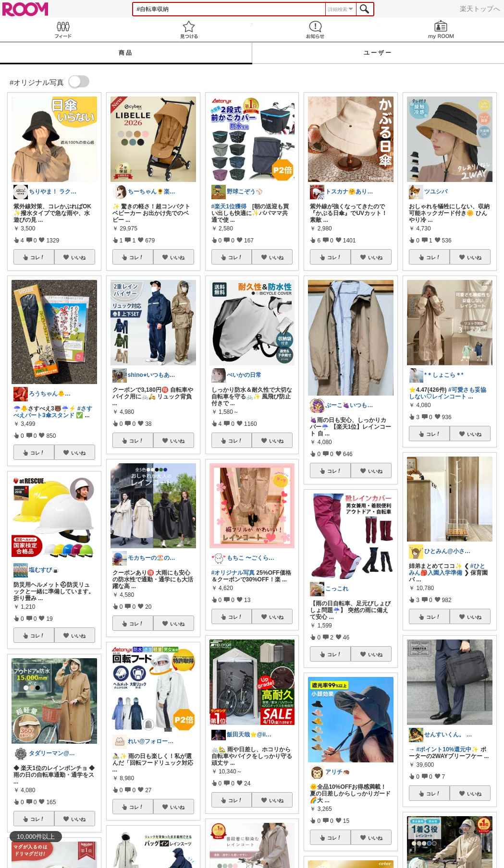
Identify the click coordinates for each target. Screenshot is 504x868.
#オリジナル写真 (233, 573)
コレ (37, 257)
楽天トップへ (480, 9)
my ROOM (441, 30)
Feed (63, 30)
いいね (78, 257)
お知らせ (315, 30)
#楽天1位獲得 (229, 206)
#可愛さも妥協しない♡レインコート (447, 393)
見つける (189, 30)
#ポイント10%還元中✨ (448, 749)
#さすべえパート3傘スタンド (53, 412)
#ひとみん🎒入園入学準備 (447, 569)
